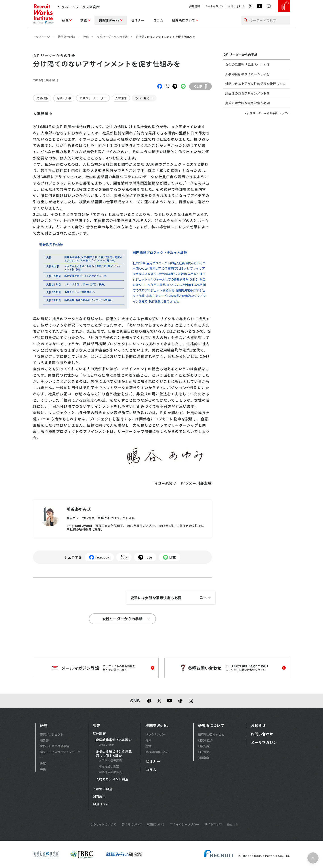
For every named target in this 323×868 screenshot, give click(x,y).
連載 (86, 37)
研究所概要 (205, 740)
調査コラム (101, 804)
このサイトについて (103, 824)
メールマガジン (214, 6)
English (232, 824)
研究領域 (204, 746)
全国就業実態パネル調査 (114, 740)
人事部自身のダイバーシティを (247, 74)
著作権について (132, 824)
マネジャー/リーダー (93, 98)
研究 (65, 20)
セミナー (138, 20)
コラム (158, 20)
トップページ (42, 37)
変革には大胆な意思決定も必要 (173, 598)
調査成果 (99, 796)
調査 (84, 20)
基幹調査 (99, 734)
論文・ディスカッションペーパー (60, 755)
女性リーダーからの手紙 (112, 37)
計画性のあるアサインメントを (247, 93)
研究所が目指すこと (211, 734)
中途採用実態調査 (110, 772)
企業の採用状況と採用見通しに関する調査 (114, 754)
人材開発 (121, 98)
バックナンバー (156, 734)
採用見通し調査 (109, 766)
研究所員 (204, 752)
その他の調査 (102, 789)
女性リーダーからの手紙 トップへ (268, 113)
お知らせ (258, 725)
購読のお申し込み (157, 752)
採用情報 (195, 6)
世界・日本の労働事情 (55, 746)
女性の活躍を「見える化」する (247, 64)
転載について (156, 824)
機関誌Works (109, 20)
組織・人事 (64, 98)
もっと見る (142, 98)
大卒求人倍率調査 (110, 760)
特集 (43, 769)
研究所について (184, 20)
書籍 (43, 763)
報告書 (44, 740)
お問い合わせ (236, 6)
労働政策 (42, 98)
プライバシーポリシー (185, 824)
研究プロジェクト (52, 734)
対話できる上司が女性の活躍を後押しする (255, 84)
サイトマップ (213, 824)
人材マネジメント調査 (112, 779)
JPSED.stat (107, 744)
